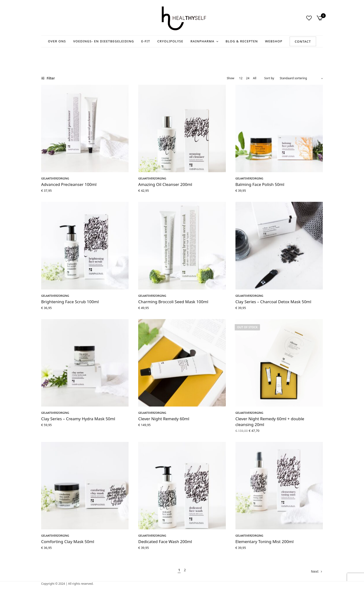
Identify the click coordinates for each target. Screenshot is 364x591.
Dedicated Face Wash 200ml (165, 542)
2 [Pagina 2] (185, 570)
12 (241, 78)
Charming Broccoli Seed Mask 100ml (173, 302)
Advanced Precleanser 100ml (69, 184)
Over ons (57, 41)
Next (315, 571)
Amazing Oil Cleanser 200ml (165, 184)
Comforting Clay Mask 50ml (68, 542)
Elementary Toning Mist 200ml (265, 542)
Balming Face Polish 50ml (260, 184)
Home (45, 54)
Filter (48, 78)
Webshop (274, 41)
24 (248, 78)
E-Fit (146, 41)
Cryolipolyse (170, 41)
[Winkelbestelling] (301, 78)
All (255, 78)
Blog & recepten (242, 41)
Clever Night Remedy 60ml (164, 419)
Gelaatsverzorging (55, 178)
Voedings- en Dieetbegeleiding (104, 41)
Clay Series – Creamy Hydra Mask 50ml (78, 419)
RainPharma (202, 41)
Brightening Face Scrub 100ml (70, 302)
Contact (303, 41)
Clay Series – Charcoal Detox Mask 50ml (273, 302)
